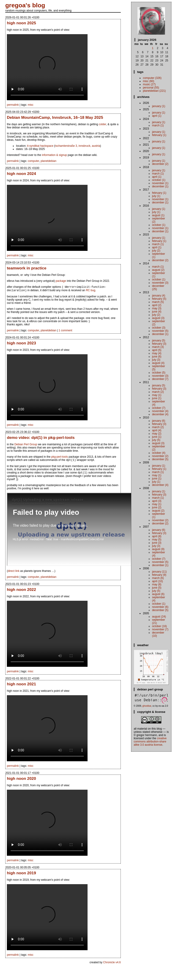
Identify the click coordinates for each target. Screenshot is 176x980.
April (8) (157, 536)
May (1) (157, 395)
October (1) (159, 180)
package (61, 281)
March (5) (158, 302)
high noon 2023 (21, 344)
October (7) (159, 408)
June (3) (157, 543)
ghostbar (147, 706)
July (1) (156, 196)
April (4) (157, 430)
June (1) (157, 398)
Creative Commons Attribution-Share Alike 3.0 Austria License (150, 742)
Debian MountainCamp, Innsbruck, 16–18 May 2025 (55, 117)
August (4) (158, 363)
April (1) (157, 116)
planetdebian (48, 161)
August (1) (158, 215)
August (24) (159, 617)
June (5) (157, 588)
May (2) (157, 434)
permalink (13, 105)
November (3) (160, 283)
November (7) (160, 629)
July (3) (156, 360)
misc (31, 105)
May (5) (157, 540)
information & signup (54, 155)
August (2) (158, 270)
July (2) (156, 251)
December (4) (160, 414)
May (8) (157, 584)
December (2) (160, 164)
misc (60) (148, 81)
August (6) (158, 594)
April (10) (157, 581)
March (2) (158, 392)
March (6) (158, 578)
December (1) (160, 186)
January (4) (158, 296)
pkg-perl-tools (59, 458)
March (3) (158, 347)
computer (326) (152, 78)
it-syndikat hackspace (40, 146)
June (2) (157, 507)
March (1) (158, 125)
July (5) (156, 440)
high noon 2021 (21, 686)
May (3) (157, 308)
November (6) (160, 607)
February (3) (159, 344)
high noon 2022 (21, 591)
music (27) (149, 84)
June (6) (157, 357)
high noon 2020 (21, 780)
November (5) (160, 331)
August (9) (158, 549)
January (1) (158, 106)
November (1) (160, 183)
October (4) (159, 453)
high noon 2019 (21, 875)
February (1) (159, 135)
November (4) (160, 411)
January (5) (158, 341)
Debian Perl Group (26, 445)
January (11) (159, 572)
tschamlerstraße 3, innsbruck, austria (78, 146)
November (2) (160, 456)
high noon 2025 (21, 23)
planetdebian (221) (154, 91)
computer (33, 161)
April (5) (157, 350)
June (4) (157, 312)
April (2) (157, 305)
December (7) (160, 379)
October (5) (159, 373)
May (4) (157, 353)
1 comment (65, 331)
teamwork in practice (27, 268)
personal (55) (151, 88)
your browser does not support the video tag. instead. (47, 67)
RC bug (91, 291)
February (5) (159, 299)
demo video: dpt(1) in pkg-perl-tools (41, 438)
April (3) (157, 501)
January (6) (158, 421)
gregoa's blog (25, 5)
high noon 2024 (21, 174)
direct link (14, 573)
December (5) (160, 459)
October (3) (159, 328)
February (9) (159, 575)
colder (102, 124)
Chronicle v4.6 (112, 964)
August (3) (158, 318)
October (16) (159, 626)
